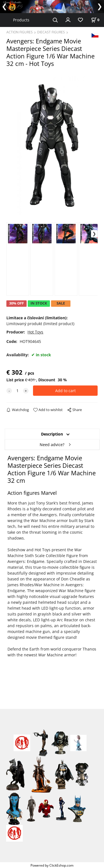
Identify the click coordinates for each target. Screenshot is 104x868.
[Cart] (95, 20)
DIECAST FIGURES (51, 32)
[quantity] (17, 391)
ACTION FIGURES (20, 32)
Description (52, 434)
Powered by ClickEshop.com (52, 865)
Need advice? (52, 445)
